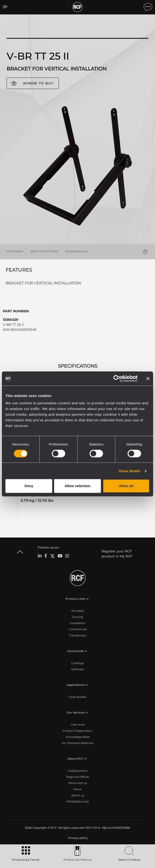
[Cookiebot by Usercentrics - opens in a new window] (117, 379)
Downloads (76, 251)
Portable (77, 611)
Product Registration (78, 731)
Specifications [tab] (78, 366)
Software (77, 669)
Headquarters (78, 771)
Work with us (78, 783)
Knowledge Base (78, 737)
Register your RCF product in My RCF (117, 554)
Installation (78, 623)
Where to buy (38, 83)
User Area (78, 725)
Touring (77, 617)
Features (15, 251)
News (77, 789)
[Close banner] (148, 379)
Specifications (44, 251)
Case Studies (77, 697)
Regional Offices (78, 777)
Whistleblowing (77, 801)
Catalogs (78, 663)
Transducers (77, 635)
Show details (130, 471)
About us (78, 795)
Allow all (126, 486)
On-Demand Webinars (78, 743)
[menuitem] (77, 838)
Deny (29, 486)
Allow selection (77, 486)
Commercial (78, 629)
